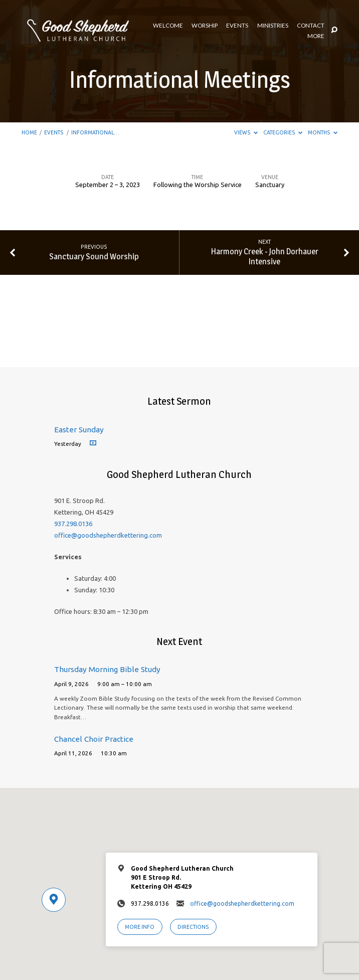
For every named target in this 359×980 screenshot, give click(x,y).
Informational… (95, 132)
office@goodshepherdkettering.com (108, 535)
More (316, 36)
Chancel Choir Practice (94, 739)
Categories (283, 132)
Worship (205, 26)
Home (29, 132)
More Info (140, 927)
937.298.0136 (73, 524)
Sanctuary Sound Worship (94, 256)
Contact (311, 26)
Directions (193, 927)
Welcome (168, 26)
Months (323, 132)
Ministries (273, 26)
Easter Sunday (79, 430)
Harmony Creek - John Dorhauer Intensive (265, 256)
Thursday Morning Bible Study (107, 669)
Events (237, 26)
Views (246, 132)
